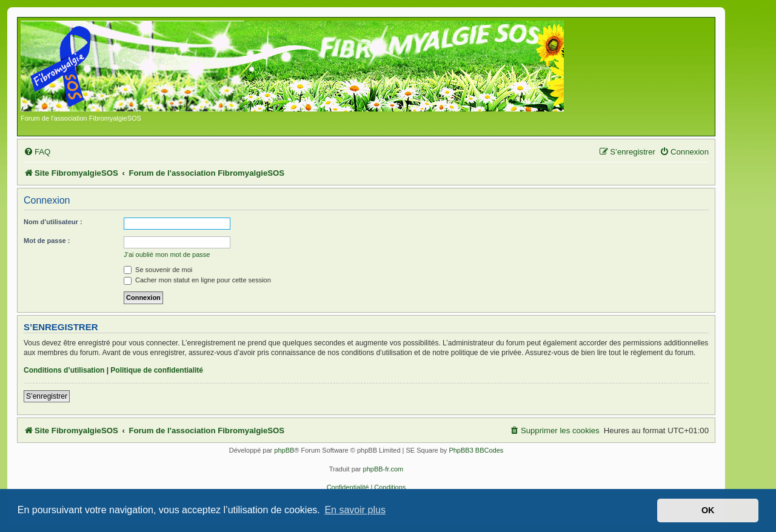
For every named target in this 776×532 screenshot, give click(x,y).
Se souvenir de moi (158, 270)
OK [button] (708, 510)
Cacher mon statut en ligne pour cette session (197, 280)
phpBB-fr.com (383, 469)
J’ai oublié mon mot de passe (167, 254)
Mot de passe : (47, 241)
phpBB (284, 450)
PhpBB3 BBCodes (476, 450)
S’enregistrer (47, 396)
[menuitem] (37, 152)
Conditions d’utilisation (64, 370)
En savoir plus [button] (355, 510)
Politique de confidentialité (157, 370)
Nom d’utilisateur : (53, 222)
